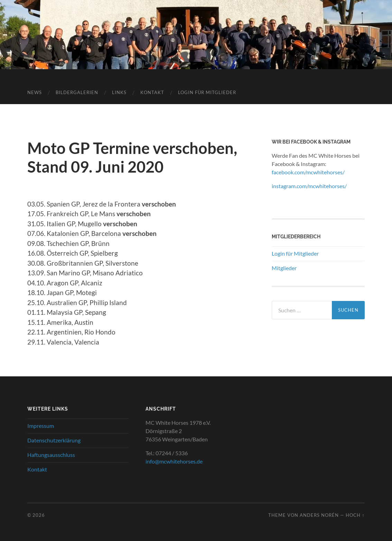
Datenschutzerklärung (54, 440)
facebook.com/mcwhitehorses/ (308, 172)
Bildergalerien (77, 92)
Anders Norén (319, 515)
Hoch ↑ (355, 515)
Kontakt (152, 92)
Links (119, 92)
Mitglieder (284, 268)
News (35, 92)
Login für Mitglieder (207, 92)
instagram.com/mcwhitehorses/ (309, 186)
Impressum (41, 426)
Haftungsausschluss (51, 455)
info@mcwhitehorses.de (174, 461)
